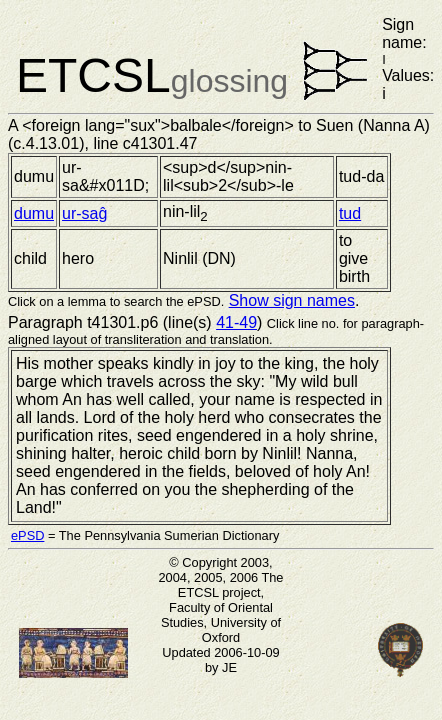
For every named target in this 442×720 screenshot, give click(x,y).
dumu (34, 213)
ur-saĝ (84, 213)
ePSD (27, 535)
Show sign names (292, 300)
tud (350, 213)
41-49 (236, 322)
